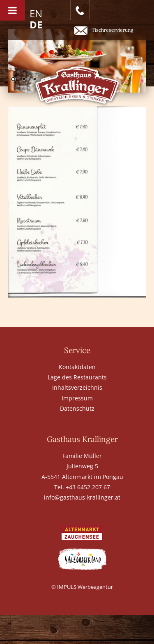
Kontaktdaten (77, 367)
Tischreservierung (104, 31)
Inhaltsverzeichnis (77, 387)
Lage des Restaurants (77, 377)
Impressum (77, 398)
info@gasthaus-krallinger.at (82, 497)
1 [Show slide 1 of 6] (13, 80)
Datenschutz (77, 408)
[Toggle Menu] (13, 10)
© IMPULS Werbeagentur (82, 587)
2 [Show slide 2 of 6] (24, 80)
